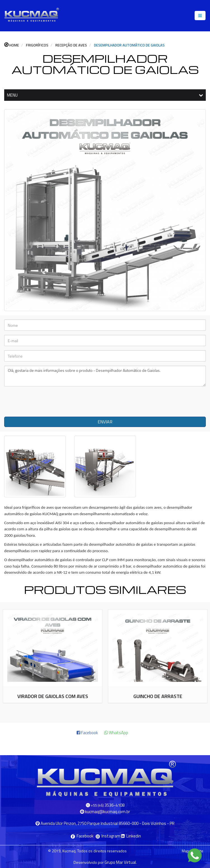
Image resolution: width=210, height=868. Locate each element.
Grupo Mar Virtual (120, 862)
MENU (105, 95)
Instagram (108, 836)
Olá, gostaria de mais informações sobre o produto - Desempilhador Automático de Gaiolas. (105, 376)
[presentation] (48, 402)
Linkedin (131, 836)
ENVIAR (105, 422)
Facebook (82, 836)
